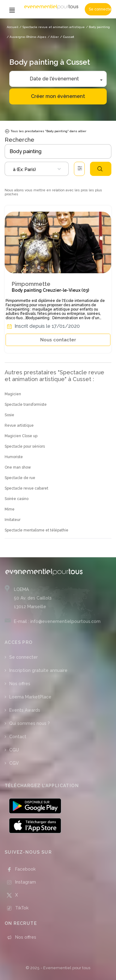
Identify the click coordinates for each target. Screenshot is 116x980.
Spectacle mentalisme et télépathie (37, 530)
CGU (14, 750)
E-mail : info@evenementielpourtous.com (57, 621)
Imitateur (13, 520)
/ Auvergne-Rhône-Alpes (27, 37)
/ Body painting (98, 27)
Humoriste (14, 457)
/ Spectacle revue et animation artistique (52, 27)
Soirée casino (17, 499)
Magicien (13, 394)
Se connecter (100, 9)
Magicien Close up (21, 436)
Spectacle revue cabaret (26, 488)
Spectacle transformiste (26, 405)
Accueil (13, 27)
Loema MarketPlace (30, 697)
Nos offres (20, 684)
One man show (18, 467)
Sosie (9, 415)
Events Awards (25, 710)
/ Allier (53, 37)
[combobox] (37, 169)
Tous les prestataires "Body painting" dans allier (45, 131)
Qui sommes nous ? (30, 723)
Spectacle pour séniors (25, 446)
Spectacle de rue (20, 478)
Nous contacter (58, 340)
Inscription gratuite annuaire (38, 670)
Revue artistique (19, 425)
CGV (14, 763)
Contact (18, 737)
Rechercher (100, 169)
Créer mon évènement (58, 96)
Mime (10, 509)
